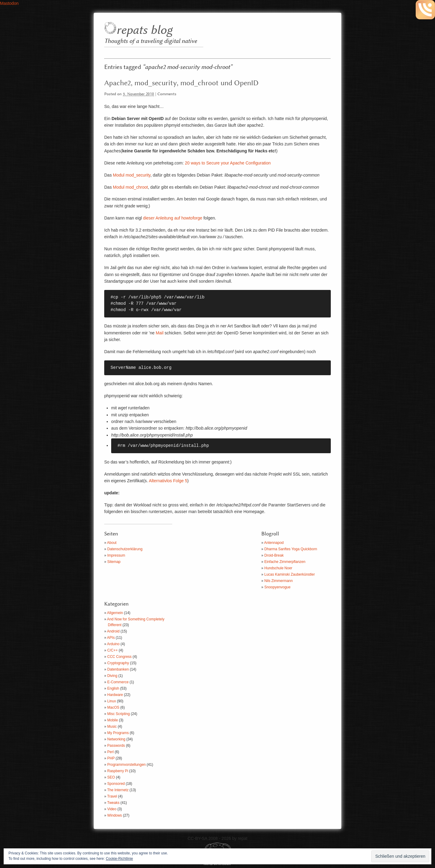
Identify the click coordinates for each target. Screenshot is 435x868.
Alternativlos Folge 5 (168, 481)
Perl (110, 752)
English (113, 688)
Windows (115, 815)
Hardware (115, 695)
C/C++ (113, 650)
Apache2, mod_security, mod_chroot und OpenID (181, 83)
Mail (159, 333)
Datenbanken (118, 669)
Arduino (113, 644)
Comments (167, 94)
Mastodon (9, 3)
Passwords (116, 746)
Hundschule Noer (278, 568)
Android (113, 631)
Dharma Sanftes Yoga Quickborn (291, 549)
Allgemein (115, 613)
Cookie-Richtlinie (119, 859)
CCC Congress (119, 657)
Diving (112, 676)
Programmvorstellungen (126, 765)
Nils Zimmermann (279, 581)
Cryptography (118, 663)
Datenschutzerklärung (125, 549)
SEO (111, 777)
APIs (111, 638)
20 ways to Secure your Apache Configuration (228, 163)
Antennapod (274, 543)
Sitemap (114, 562)
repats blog (144, 30)
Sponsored (116, 784)
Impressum (116, 555)
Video (112, 809)
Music (112, 727)
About (112, 543)
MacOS (113, 707)
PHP (111, 758)
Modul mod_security (132, 175)
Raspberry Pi (118, 771)
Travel (112, 796)
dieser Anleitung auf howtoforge (172, 218)
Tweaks (113, 803)
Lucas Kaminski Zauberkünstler (290, 574)
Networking (116, 739)
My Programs (118, 733)
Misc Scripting (119, 714)
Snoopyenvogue (277, 587)
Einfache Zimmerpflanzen (285, 562)
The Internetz (118, 790)
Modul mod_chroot (130, 187)
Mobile (113, 720)
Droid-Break (274, 555)
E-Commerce (118, 682)
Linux (112, 701)
